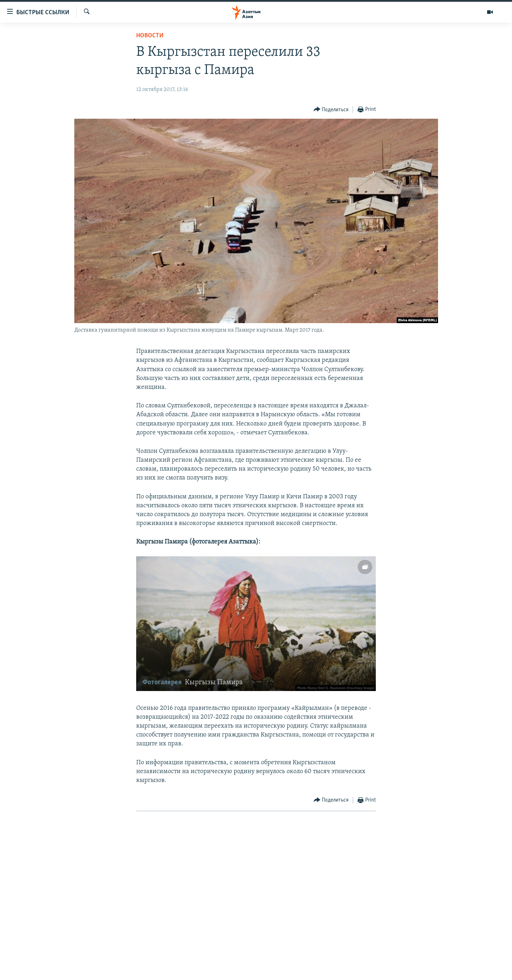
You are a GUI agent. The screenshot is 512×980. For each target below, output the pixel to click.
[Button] (331, 110)
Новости (150, 36)
